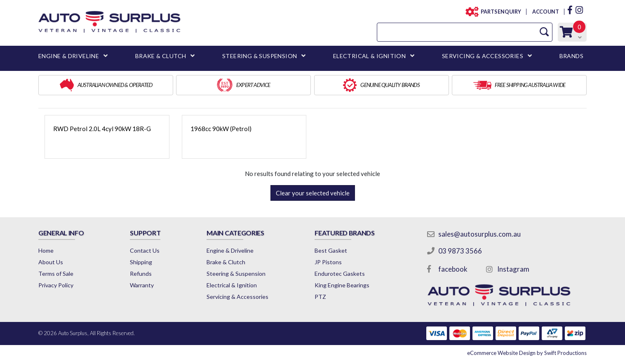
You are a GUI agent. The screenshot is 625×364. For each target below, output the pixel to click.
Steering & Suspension (236, 274)
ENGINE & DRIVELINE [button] (69, 56)
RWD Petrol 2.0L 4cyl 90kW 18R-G (102, 129)
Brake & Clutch (226, 262)
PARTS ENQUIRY (498, 12)
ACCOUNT (545, 12)
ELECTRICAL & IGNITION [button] (369, 56)
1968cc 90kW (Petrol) (221, 129)
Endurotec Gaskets (340, 274)
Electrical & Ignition (232, 285)
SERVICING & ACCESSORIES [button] (483, 56)
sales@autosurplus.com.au (479, 234)
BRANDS (571, 56)
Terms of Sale (56, 274)
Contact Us (145, 250)
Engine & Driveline (230, 250)
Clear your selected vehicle (313, 193)
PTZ (320, 297)
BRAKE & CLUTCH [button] (161, 56)
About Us (51, 262)
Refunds (141, 274)
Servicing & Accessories (237, 297)
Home (46, 250)
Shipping (141, 262)
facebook (453, 269)
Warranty (142, 285)
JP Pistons (328, 262)
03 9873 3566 (460, 251)
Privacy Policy (56, 285)
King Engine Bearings (342, 285)
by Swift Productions (527, 353)
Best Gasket (331, 250)
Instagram (513, 269)
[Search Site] (544, 32)
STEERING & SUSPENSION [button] (260, 56)
